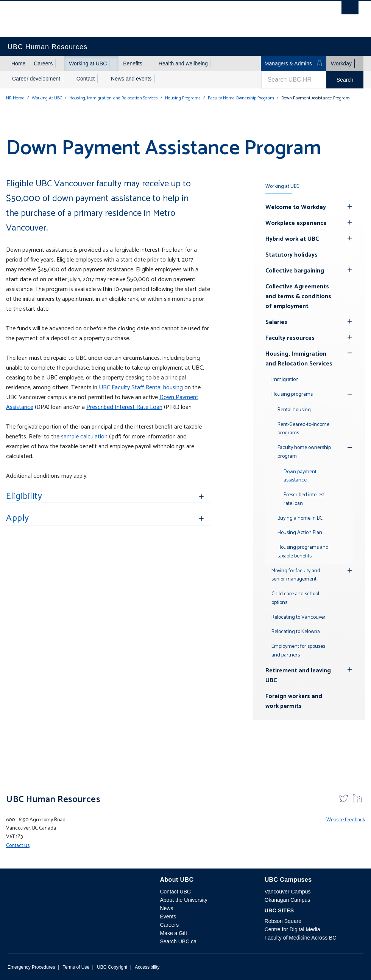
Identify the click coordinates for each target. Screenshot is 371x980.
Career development (36, 79)
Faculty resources (290, 338)
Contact (86, 79)
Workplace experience (296, 223)
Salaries (276, 322)
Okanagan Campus (288, 900)
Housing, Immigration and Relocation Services (114, 98)
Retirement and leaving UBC (298, 676)
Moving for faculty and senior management (296, 575)
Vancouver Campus (288, 892)
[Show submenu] (60, 63)
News (166, 908)
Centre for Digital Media (292, 929)
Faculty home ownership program (304, 452)
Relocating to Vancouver (299, 617)
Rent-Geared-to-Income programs (303, 429)
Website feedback (346, 820)
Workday (341, 63)
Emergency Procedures (31, 967)
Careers (43, 63)
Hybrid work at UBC (292, 239)
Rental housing (294, 410)
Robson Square (283, 921)
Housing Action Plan (300, 533)
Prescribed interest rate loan (304, 499)
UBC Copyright (112, 967)
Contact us (18, 846)
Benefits (133, 63)
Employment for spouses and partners (298, 651)
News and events (131, 79)
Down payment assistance (300, 476)
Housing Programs (183, 98)
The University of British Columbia (26, 19)
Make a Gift (173, 933)
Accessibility (147, 967)
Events (168, 917)
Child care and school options (295, 598)
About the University (183, 900)
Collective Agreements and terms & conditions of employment (298, 296)
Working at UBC (88, 63)
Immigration (285, 380)
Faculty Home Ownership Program (241, 98)
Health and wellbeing (183, 63)
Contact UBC (175, 892)
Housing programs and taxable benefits (303, 552)
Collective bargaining (295, 271)
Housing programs (292, 394)
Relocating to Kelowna (296, 632)
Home (18, 63)
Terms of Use (76, 967)
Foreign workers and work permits (294, 701)
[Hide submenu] (350, 206)
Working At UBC (47, 98)
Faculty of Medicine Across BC (301, 938)
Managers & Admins (294, 63)
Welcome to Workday (296, 207)
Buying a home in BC (300, 518)
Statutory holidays (291, 255)
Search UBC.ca (178, 941)
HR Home (15, 98)
